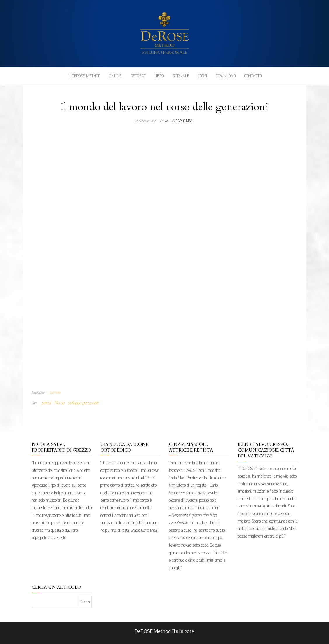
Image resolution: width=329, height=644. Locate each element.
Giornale (181, 76)
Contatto (253, 76)
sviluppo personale (83, 403)
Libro (159, 76)
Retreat (138, 76)
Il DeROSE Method (84, 76)
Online (115, 76)
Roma (59, 403)
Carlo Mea (184, 121)
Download (226, 76)
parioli (46, 403)
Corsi (202, 76)
